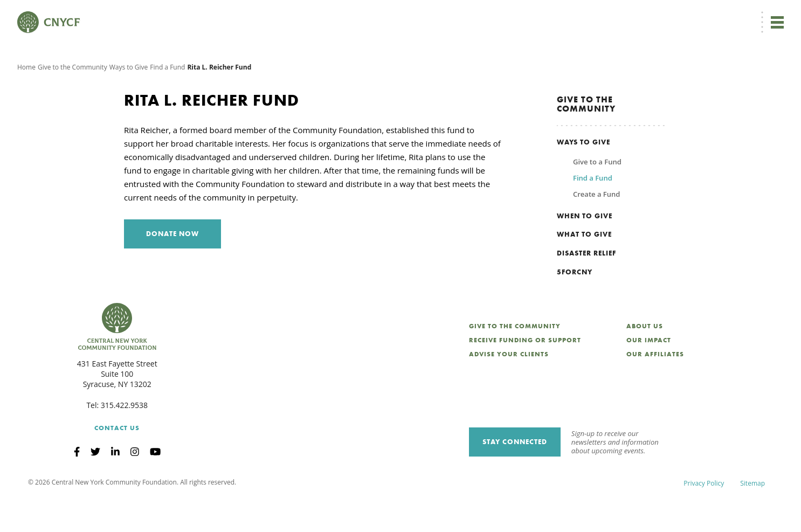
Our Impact (649, 372)
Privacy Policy (704, 516)
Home (26, 99)
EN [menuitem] (471, 14)
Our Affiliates (655, 386)
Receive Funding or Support (525, 372)
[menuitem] (469, 14)
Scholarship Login (623, 14)
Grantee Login (564, 14)
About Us (645, 358)
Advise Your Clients (509, 386)
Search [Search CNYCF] (765, 14)
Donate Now (418, 14)
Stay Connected (515, 474)
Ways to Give (129, 99)
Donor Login (512, 14)
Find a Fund (167, 99)
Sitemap (752, 516)
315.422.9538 (124, 437)
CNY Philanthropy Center (698, 14)
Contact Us (117, 460)
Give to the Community (72, 99)
